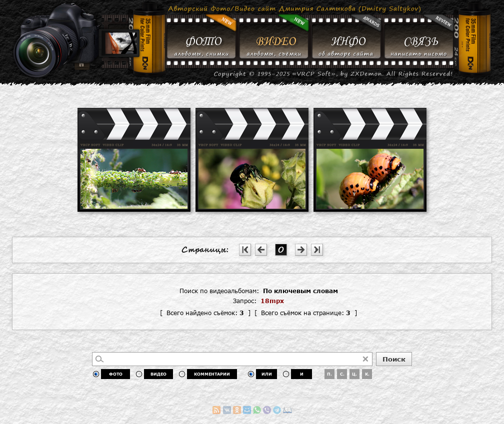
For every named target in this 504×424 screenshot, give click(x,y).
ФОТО (116, 374)
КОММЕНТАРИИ (212, 374)
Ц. (354, 374)
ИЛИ (267, 374)
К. (367, 374)
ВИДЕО (158, 374)
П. (329, 374)
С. (342, 374)
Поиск (394, 359)
